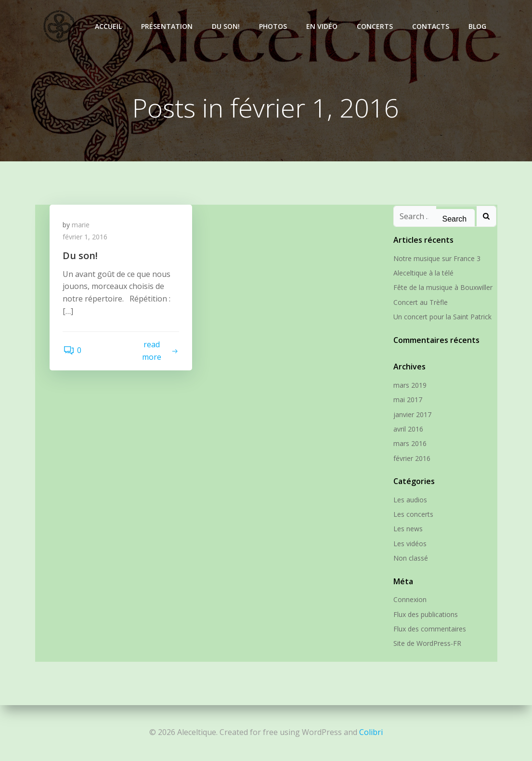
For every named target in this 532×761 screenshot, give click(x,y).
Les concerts (412, 515)
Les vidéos (409, 544)
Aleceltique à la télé (422, 273)
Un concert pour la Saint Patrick (441, 317)
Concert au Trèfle (420, 303)
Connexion (409, 600)
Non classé (410, 558)
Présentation (168, 26)
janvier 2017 (411, 415)
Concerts (376, 26)
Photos (274, 26)
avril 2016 (407, 429)
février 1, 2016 (86, 239)
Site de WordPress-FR (426, 644)
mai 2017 (407, 400)
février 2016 (411, 459)
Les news (407, 529)
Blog (479, 26)
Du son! (227, 26)
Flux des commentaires (429, 629)
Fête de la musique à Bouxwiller (442, 288)
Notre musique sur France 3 (436, 259)
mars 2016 (409, 444)
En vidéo (323, 26)
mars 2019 (409, 386)
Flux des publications (425, 615)
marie (82, 227)
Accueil (110, 26)
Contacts (432, 26)
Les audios (409, 500)
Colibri (371, 732)
